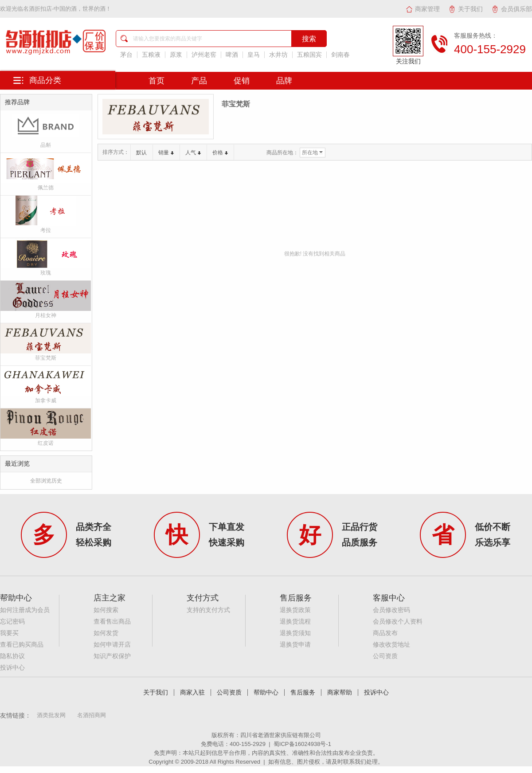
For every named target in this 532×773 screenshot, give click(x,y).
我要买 (9, 633)
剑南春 (340, 55)
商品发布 (385, 633)
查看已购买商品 (22, 645)
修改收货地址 (391, 645)
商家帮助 (340, 693)
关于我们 (466, 9)
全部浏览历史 (46, 481)
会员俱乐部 (512, 9)
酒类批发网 (51, 715)
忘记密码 (12, 622)
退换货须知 (295, 633)
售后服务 (303, 693)
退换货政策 (295, 610)
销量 (166, 153)
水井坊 (278, 55)
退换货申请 (295, 645)
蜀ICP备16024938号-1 (302, 744)
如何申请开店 (112, 645)
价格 (220, 153)
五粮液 (151, 55)
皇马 (254, 55)
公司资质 (385, 656)
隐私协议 (12, 656)
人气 (193, 153)
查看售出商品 (112, 622)
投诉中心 (12, 668)
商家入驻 (192, 693)
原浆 (176, 55)
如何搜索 (106, 610)
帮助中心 (266, 693)
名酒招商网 (92, 715)
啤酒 (232, 55)
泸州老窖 (204, 55)
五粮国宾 (309, 55)
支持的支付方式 (208, 610)
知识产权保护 (112, 656)
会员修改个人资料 (398, 622)
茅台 (126, 55)
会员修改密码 (391, 610)
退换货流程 (295, 622)
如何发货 (106, 633)
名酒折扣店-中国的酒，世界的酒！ (67, 9)
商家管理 (423, 9)
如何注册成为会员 (25, 610)
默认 (141, 153)
